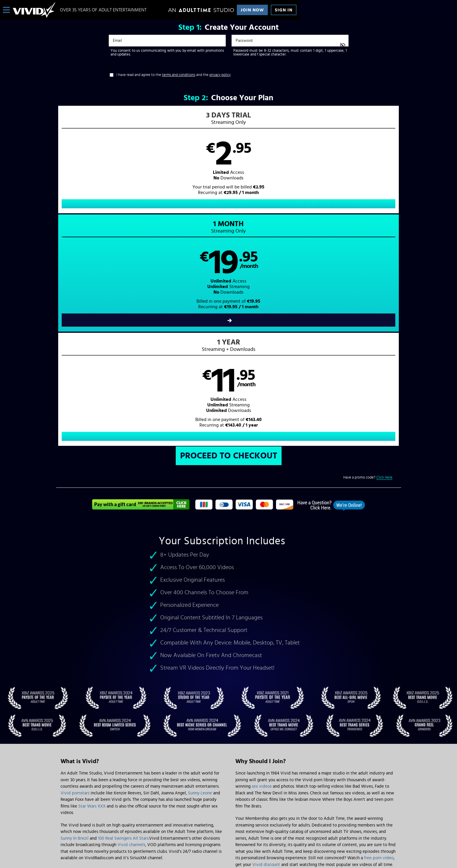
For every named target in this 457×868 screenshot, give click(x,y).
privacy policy (220, 75)
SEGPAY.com (284, 820)
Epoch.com (133, 820)
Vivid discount (266, 644)
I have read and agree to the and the (174, 75)
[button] (142, 165)
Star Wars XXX (92, 585)
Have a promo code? (368, 257)
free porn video (379, 637)
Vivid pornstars (75, 572)
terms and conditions (179, 75)
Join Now (252, 10)
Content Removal (228, 824)
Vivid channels (131, 624)
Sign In (284, 10)
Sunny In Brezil (75, 617)
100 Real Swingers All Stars (123, 617)
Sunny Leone (200, 572)
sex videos (262, 565)
